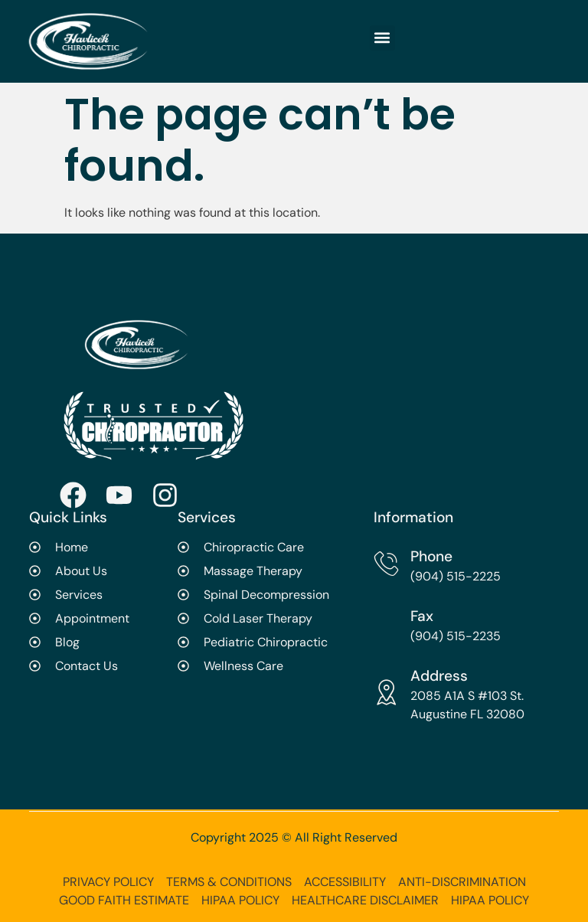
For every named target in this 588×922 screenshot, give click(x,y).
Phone (431, 556)
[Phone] (386, 563)
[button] (382, 38)
